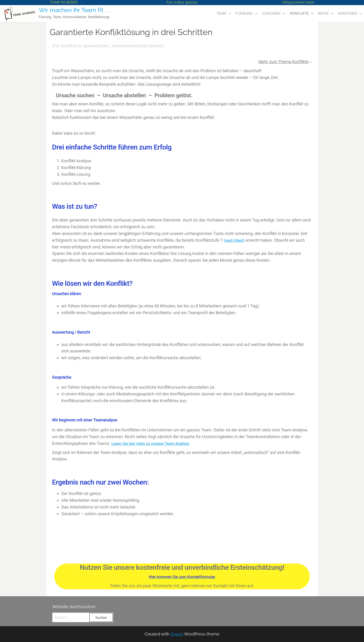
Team (221, 13)
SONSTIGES (347, 13)
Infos (323, 13)
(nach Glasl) (235, 240)
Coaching (271, 13)
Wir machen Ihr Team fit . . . (74, 10)
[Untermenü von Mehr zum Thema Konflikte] (311, 62)
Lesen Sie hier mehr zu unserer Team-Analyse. (154, 443)
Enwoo (177, 634)
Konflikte (299, 13)
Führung (244, 13)
